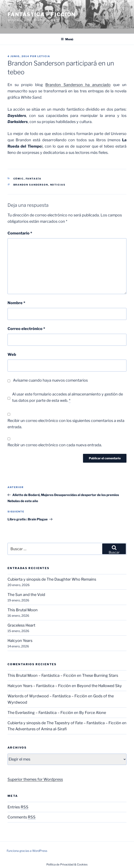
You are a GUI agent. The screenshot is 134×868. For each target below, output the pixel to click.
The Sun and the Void (26, 595)
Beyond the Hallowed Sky (99, 686)
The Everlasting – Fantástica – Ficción (40, 713)
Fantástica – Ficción (41, 14)
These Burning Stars (100, 675)
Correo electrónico (26, 329)
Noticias (58, 185)
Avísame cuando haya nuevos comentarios (50, 380)
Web (12, 354)
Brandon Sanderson (31, 185)
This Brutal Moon (23, 610)
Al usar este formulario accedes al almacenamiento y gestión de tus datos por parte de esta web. (68, 397)
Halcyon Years (20, 641)
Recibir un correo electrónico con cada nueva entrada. (55, 445)
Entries (18, 807)
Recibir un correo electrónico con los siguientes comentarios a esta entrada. (66, 424)
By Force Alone (93, 713)
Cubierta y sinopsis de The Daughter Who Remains (52, 579)
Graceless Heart (21, 625)
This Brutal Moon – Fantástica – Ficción (42, 675)
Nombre (16, 303)
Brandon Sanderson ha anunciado (78, 85)
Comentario (20, 233)
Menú (67, 39)
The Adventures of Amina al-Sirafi (37, 729)
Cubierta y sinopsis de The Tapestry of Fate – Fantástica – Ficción (64, 723)
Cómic (19, 179)
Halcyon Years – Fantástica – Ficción (39, 686)
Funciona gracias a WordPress (27, 851)
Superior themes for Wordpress (35, 779)
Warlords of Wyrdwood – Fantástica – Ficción (47, 696)
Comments (22, 817)
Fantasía (34, 179)
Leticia (44, 56)
